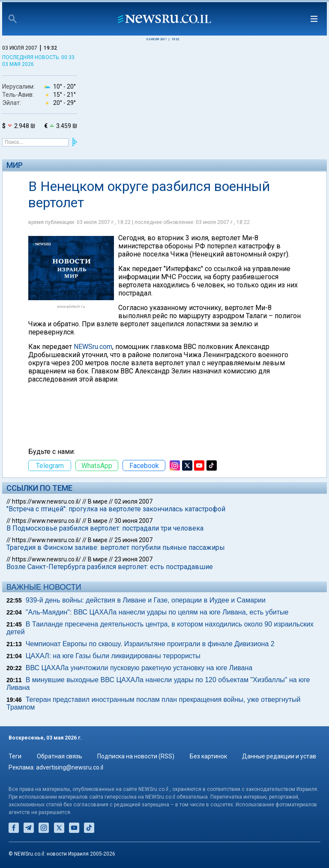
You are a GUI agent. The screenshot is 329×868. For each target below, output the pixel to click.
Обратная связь (60, 756)
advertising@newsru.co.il (70, 767)
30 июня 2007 (133, 521)
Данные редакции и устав (279, 756)
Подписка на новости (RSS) (136, 756)
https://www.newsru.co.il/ (46, 501)
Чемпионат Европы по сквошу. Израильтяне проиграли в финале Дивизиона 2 (150, 644)
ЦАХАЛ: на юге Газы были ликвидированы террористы (113, 656)
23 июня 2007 (133, 559)
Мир (15, 165)
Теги (15, 756)
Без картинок (208, 756)
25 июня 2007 (133, 540)
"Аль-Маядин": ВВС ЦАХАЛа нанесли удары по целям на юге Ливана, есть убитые (157, 612)
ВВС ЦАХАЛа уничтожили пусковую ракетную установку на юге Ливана (139, 668)
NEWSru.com (93, 347)
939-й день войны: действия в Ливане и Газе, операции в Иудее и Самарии (146, 600)
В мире (98, 501)
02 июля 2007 (133, 501)
